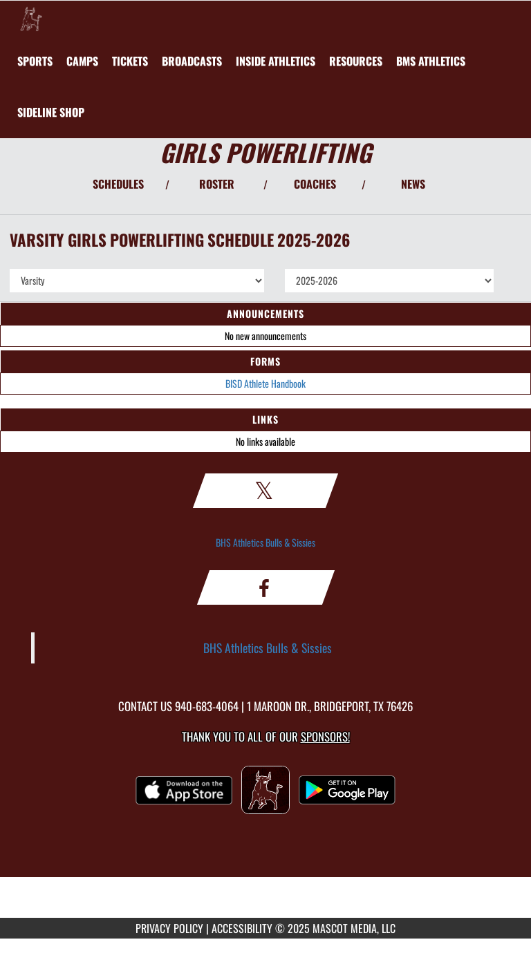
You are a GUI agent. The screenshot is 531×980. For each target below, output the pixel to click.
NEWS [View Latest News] (413, 184)
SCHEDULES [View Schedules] (118, 184)
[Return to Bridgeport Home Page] (31, 18)
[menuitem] (82, 61)
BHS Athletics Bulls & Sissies (265, 542)
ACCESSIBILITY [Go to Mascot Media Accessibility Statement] (242, 928)
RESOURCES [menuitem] (356, 61)
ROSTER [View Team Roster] (217, 184)
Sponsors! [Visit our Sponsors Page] (325, 736)
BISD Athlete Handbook (265, 383)
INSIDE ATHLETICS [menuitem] (276, 61)
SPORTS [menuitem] (35, 61)
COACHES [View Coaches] (315, 184)
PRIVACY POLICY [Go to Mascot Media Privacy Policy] (169, 928)
